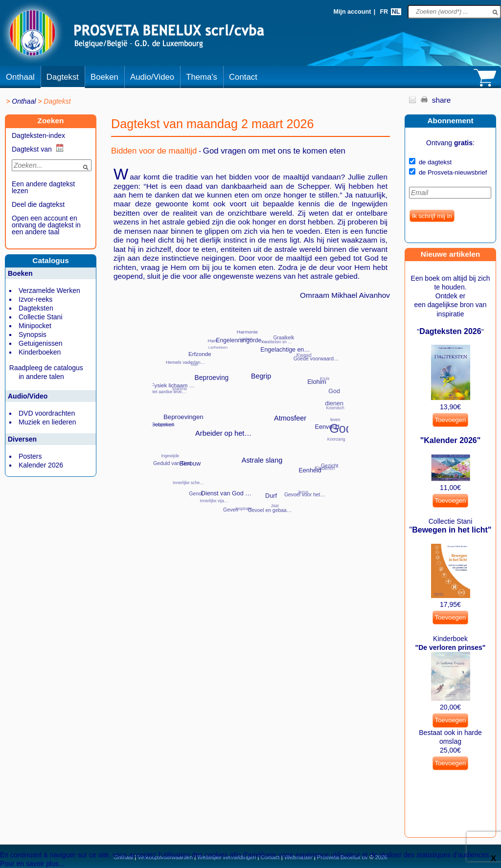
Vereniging (208, 420)
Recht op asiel (191, 429)
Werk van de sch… (276, 395)
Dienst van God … (226, 493)
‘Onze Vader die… (248, 426)
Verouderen (213, 440)
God (341, 428)
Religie (198, 451)
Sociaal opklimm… (257, 480)
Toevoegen (451, 420)
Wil (238, 395)
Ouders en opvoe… (288, 361)
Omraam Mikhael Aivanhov (345, 295)
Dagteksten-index (38, 135)
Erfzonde (200, 354)
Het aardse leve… (168, 392)
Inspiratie (244, 509)
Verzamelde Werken (49, 290)
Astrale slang (262, 460)
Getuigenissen (41, 343)
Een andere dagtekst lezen (43, 187)
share (442, 100)
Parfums (238, 355)
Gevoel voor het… (305, 495)
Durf (271, 496)
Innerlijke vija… (214, 501)
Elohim (317, 382)
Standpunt (308, 417)
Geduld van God (172, 463)
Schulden (214, 468)
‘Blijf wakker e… (249, 410)
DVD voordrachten (47, 413)
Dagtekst (63, 77)
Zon (260, 443)
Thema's (202, 77)
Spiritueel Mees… (296, 459)
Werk (288, 411)
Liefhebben (218, 347)
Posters (30, 456)
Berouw (190, 463)
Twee (243, 372)
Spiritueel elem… (278, 474)
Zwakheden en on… (272, 429)
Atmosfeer (290, 418)
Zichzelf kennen (241, 443)
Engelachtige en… (285, 350)
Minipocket (35, 326)
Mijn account (352, 12)
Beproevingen (183, 417)
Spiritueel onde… (307, 440)
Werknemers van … (257, 389)
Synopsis (33, 334)
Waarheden (281, 449)
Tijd (285, 380)
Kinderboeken (40, 352)
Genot (196, 493)
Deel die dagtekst (38, 204)
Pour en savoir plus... (32, 864)
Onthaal (20, 77)
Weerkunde (290, 431)
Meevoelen (178, 442)
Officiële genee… (259, 496)
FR (384, 12)
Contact (243, 77)
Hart (212, 341)
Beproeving (211, 378)
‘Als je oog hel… (267, 411)
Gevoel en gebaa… (270, 510)
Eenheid (310, 470)
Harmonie (247, 332)
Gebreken (162, 424)
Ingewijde (170, 456)
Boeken (104, 77)
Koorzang (336, 439)
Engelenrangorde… (241, 340)
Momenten (209, 484)
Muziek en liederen (47, 422)
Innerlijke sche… (188, 483)
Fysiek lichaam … (173, 385)
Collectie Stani (41, 317)
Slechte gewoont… (234, 478)
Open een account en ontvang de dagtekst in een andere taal (46, 225)
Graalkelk (284, 338)
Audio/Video (152, 77)
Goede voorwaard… (316, 359)
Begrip (261, 376)
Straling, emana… (301, 396)
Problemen (191, 406)
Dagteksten (36, 308)
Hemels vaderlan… (185, 362)
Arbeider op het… (223, 433)
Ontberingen (320, 451)
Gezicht (330, 466)
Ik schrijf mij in (432, 216)
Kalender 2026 (41, 465)
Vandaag (211, 399)
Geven (231, 510)
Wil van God (227, 410)
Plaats (216, 366)
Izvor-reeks (35, 299)
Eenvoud (327, 427)
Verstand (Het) (226, 455)
